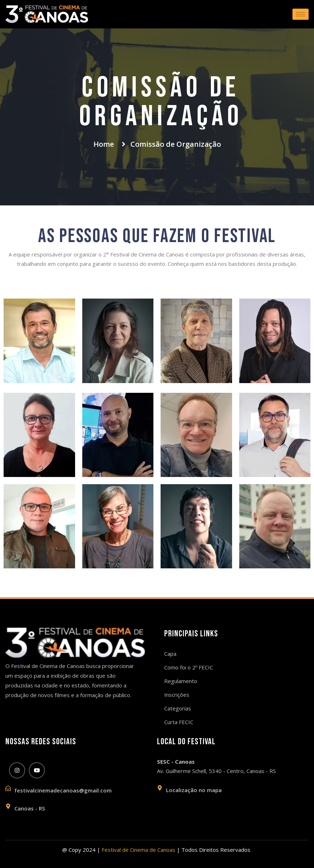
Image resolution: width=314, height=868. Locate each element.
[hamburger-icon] (301, 14)
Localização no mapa (194, 790)
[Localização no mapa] (160, 788)
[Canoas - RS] (8, 806)
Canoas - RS (30, 808)
